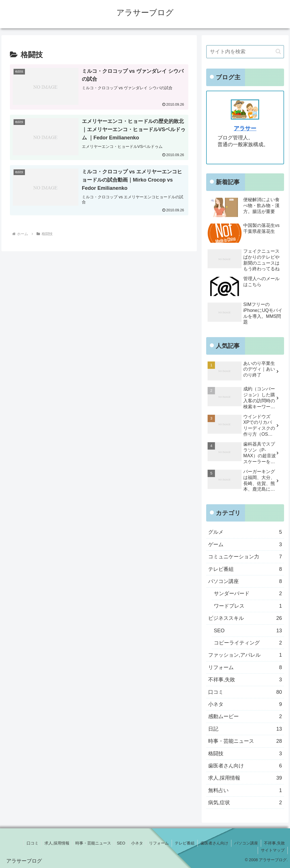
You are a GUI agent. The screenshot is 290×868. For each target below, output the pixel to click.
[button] (278, 51)
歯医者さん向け (214, 843)
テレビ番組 (185, 843)
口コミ (33, 843)
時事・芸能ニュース (93, 843)
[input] (245, 52)
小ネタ (137, 843)
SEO (121, 843)
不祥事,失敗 (274, 843)
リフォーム (159, 843)
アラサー (245, 128)
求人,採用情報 (57, 843)
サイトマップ (273, 850)
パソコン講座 (246, 843)
